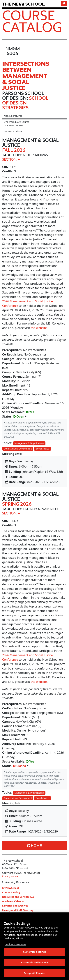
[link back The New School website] (24, 4)
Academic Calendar (13, 901)
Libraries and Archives (15, 906)
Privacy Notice (10, 876)
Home (34, 846)
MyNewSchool (10, 888)
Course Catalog (32, 21)
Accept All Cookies (35, 973)
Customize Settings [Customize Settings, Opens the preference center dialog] (35, 952)
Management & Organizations (29, 443)
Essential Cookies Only (34, 963)
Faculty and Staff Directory (18, 910)
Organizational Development (18, 449)
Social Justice (42, 449)
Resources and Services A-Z (18, 897)
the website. (39, 328)
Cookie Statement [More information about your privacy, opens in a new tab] (15, 945)
